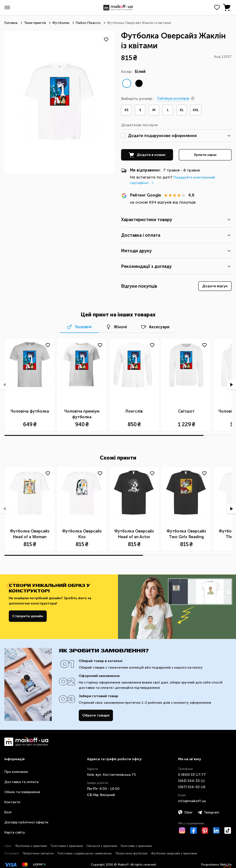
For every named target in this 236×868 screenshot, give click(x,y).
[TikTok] (228, 830)
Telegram (208, 812)
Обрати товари (96, 715)
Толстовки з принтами (67, 846)
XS (126, 110)
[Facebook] (193, 830)
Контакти (12, 802)
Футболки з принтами (31, 846)
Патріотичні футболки (131, 853)
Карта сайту (15, 832)
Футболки (61, 23)
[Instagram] (182, 830)
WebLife (226, 865)
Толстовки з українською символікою (84, 853)
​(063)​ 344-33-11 (192, 781)
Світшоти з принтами (102, 846)
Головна (11, 23)
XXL (196, 110)
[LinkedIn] (216, 830)
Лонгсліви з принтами (136, 846)
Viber (185, 812)
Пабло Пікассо (88, 23)
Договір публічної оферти (26, 822)
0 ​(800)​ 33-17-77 (192, 775)
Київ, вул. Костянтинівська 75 (111, 775)
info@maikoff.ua (192, 801)
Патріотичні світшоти (38, 853)
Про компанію (16, 772)
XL (182, 110)
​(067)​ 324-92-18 (192, 787)
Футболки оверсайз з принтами (174, 853)
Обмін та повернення (22, 792)
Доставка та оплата (21, 782)
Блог (8, 812)
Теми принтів (35, 23)
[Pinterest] (205, 830)
